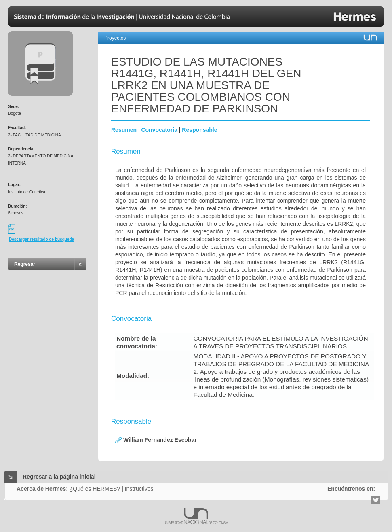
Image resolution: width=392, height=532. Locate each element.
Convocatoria (159, 130)
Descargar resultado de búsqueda (41, 239)
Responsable (199, 130)
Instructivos (139, 489)
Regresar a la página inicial (59, 477)
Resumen (124, 130)
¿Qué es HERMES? (95, 489)
